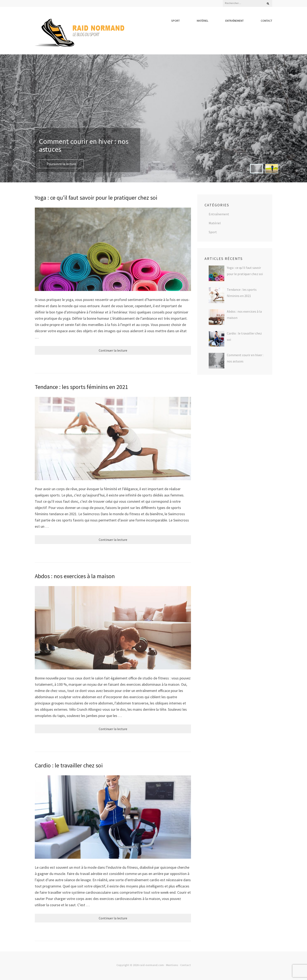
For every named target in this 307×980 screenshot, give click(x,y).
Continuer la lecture (113, 350)
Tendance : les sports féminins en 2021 (81, 387)
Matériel (203, 21)
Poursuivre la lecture (61, 164)
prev (6, 118)
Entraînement (235, 21)
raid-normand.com (152, 965)
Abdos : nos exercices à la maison (75, 576)
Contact (266, 21)
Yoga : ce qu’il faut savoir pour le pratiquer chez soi (96, 198)
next (301, 118)
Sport (175, 21)
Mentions (172, 965)
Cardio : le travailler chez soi (69, 765)
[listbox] (153, 118)
